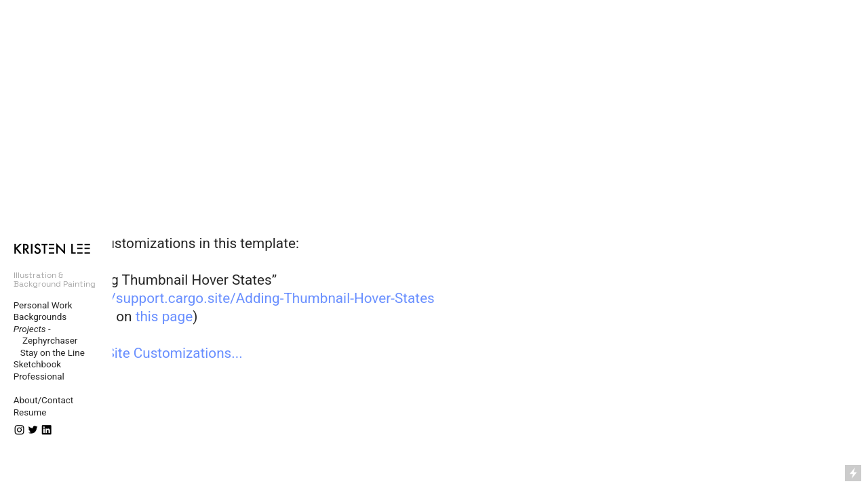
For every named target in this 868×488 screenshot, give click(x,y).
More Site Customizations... (157, 353)
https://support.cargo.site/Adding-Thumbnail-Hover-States (253, 298)
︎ (33, 430)
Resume (30, 412)
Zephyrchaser (46, 341)
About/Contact (44, 400)
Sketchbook (37, 364)
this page (164, 317)
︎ (19, 430)
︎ (46, 430)
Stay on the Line (49, 353)
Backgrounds (40, 317)
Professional (39, 377)
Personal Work (43, 305)
